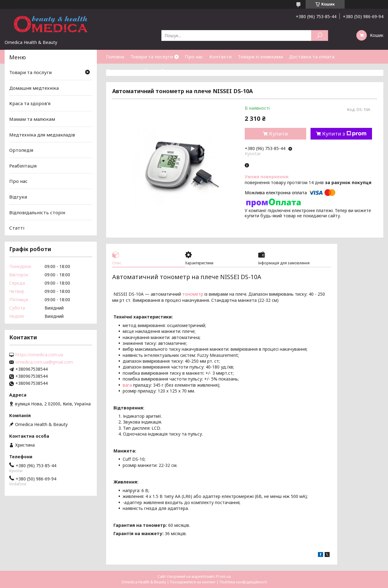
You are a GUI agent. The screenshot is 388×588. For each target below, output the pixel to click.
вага (127, 385)
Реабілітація (23, 166)
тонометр (193, 294)
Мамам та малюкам (32, 119)
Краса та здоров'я (30, 103)
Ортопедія (21, 150)
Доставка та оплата (312, 57)
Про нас (194, 57)
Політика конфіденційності (243, 582)
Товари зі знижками (260, 57)
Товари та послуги (152, 57)
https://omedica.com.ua (39, 355)
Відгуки (18, 197)
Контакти (220, 57)
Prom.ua (224, 576)
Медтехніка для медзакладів (42, 134)
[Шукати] (320, 36)
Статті (169, 70)
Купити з (344, 134)
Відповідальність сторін (37, 212)
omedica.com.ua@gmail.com (44, 362)
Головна (115, 57)
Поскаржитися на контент (193, 582)
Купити (279, 134)
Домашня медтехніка (34, 88)
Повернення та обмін (131, 70)
